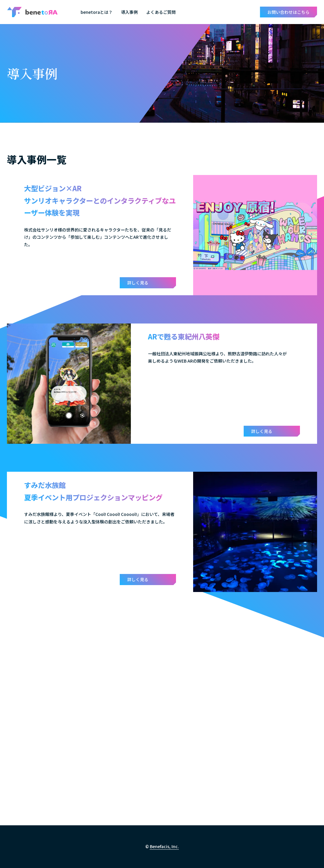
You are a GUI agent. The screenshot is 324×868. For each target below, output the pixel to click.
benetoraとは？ (97, 12)
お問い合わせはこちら (289, 12)
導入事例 (129, 12)
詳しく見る (138, 283)
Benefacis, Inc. (164, 846)
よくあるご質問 (161, 12)
